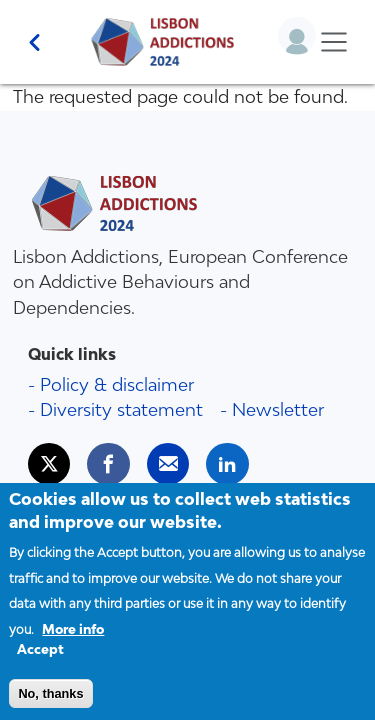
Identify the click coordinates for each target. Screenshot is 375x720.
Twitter (58, 455)
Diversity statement (121, 409)
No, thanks (50, 703)
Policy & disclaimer (117, 384)
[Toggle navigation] (333, 42)
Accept (40, 660)
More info (73, 639)
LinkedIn (236, 455)
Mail (177, 455)
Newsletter (278, 409)
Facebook (117, 455)
